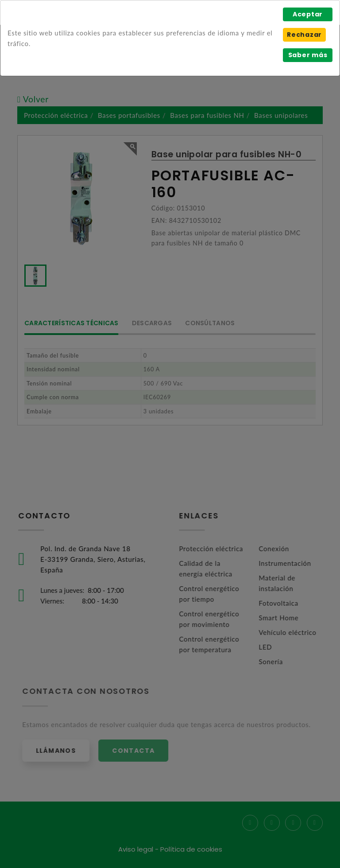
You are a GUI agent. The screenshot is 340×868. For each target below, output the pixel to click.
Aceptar (308, 14)
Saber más (308, 55)
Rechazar (304, 35)
